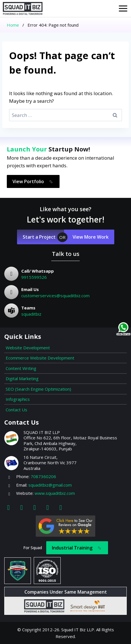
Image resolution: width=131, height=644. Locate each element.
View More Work (91, 237)
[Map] (61, 507)
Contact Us (16, 410)
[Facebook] (9, 507)
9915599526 (34, 277)
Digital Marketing (22, 378)
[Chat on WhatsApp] (123, 329)
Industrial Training (78, 548)
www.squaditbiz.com (55, 493)
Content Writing (21, 368)
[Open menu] (123, 8)
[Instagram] (22, 507)
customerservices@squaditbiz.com (55, 296)
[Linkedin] (35, 507)
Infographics (18, 399)
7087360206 (43, 476)
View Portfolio (34, 182)
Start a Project (39, 237)
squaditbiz (31, 314)
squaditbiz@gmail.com (50, 485)
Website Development (28, 348)
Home (13, 25)
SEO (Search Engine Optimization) (38, 389)
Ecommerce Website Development (40, 358)
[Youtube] (48, 507)
